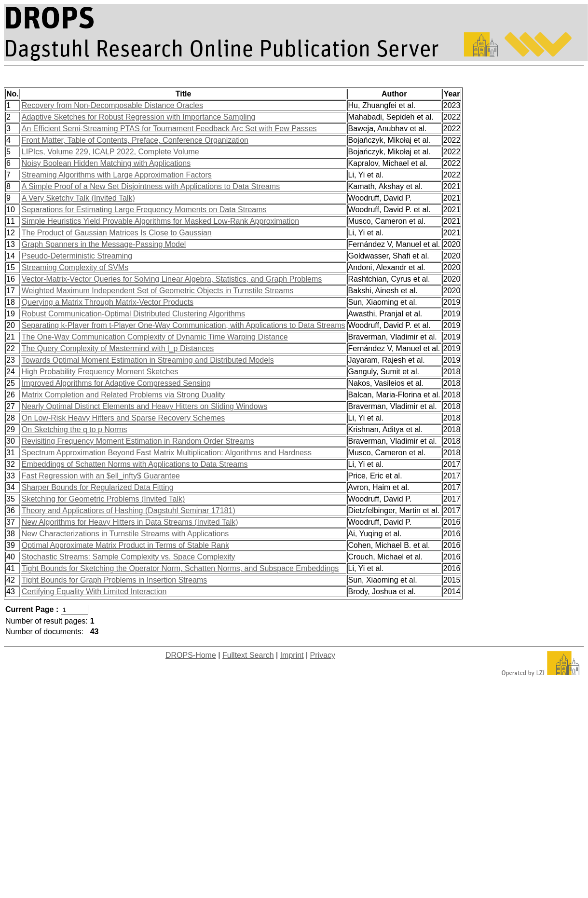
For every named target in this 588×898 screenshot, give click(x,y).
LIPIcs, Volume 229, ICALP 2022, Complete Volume (110, 152)
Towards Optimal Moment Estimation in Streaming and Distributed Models (148, 360)
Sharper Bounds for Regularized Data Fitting (98, 487)
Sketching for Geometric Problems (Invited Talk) (103, 499)
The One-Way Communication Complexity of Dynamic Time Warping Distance (155, 337)
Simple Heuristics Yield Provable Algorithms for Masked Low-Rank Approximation (160, 221)
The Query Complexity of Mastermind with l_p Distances (118, 348)
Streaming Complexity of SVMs (75, 267)
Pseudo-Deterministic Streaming (77, 256)
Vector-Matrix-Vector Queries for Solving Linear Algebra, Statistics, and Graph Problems (172, 279)
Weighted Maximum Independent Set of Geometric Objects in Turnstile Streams (158, 291)
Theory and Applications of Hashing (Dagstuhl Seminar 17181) (129, 510)
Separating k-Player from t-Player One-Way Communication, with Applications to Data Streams (184, 325)
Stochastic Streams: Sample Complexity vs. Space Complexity (129, 557)
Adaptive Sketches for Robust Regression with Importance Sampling (139, 117)
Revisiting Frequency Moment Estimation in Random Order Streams (138, 441)
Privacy (323, 655)
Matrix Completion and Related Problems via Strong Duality (123, 395)
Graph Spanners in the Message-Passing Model (104, 244)
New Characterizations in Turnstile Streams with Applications (125, 534)
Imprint (292, 655)
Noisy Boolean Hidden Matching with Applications (106, 163)
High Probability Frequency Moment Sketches (100, 372)
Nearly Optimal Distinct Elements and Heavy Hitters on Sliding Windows (145, 406)
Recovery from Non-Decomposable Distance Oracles (112, 105)
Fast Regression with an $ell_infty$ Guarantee (101, 476)
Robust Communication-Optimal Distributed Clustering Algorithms (133, 314)
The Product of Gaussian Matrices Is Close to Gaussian (117, 233)
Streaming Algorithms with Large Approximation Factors (117, 175)
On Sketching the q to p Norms (75, 429)
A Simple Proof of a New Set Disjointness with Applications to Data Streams (151, 186)
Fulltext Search (248, 655)
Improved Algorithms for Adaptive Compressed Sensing (116, 383)
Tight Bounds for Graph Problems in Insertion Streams (114, 580)
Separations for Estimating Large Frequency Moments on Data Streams (144, 210)
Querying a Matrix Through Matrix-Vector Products (108, 302)
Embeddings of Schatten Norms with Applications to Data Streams (135, 464)
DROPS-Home (191, 655)
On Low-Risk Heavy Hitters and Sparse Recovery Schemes (123, 418)
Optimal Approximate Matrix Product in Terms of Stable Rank (125, 545)
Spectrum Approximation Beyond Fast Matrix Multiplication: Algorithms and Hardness (167, 453)
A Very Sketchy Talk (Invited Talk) (78, 198)
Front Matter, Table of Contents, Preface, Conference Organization (135, 140)
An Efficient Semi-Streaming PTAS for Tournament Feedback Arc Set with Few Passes (169, 129)
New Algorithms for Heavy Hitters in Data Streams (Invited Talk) (130, 522)
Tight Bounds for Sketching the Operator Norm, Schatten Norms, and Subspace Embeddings (180, 568)
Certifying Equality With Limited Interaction (94, 592)
